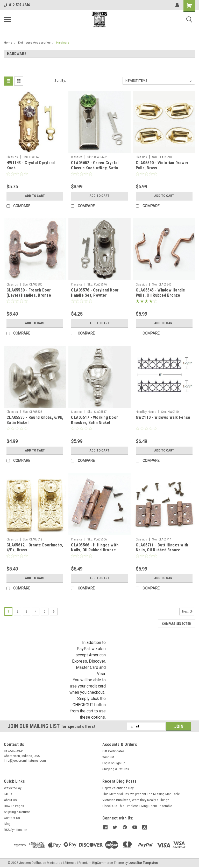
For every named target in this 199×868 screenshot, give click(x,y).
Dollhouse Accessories (34, 43)
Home (8, 43)
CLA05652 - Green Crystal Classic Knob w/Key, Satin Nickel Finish (95, 168)
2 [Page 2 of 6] (17, 612)
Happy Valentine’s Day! (118, 788)
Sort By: (60, 81)
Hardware (63, 43)
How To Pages (14, 806)
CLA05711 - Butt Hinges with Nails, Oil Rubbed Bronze (162, 548)
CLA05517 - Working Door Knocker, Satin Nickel (94, 420)
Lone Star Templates (143, 863)
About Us (10, 800)
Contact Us (12, 818)
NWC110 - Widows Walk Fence (163, 417)
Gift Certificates (113, 751)
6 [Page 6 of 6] (54, 612)
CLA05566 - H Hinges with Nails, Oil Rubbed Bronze (95, 548)
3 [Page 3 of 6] (27, 612)
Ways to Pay (13, 788)
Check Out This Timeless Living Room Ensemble (137, 806)
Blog (7, 824)
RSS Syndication (16, 830)
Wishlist (108, 757)
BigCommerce (103, 863)
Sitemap (70, 863)
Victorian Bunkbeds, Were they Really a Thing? (136, 800)
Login (106, 763)
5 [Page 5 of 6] (45, 612)
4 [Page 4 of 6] (36, 612)
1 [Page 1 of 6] (8, 612)
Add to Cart (35, 196)
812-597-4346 (17, 5)
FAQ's (8, 794)
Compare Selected (176, 624)
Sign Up (120, 763)
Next (188, 612)
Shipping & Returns (116, 769)
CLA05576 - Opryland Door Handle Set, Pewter (95, 293)
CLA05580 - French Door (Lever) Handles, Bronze (29, 293)
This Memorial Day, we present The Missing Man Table (141, 794)
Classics (12, 157)
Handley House (146, 412)
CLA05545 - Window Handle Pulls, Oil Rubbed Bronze (161, 293)
